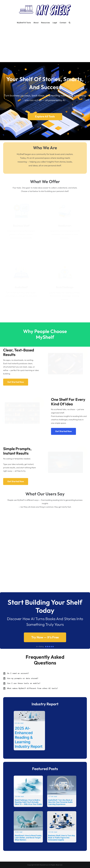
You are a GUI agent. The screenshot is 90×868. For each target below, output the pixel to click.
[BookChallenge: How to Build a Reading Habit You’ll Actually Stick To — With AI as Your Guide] (28, 777)
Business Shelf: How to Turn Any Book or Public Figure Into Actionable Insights (62, 838)
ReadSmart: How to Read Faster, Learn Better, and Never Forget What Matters (28, 838)
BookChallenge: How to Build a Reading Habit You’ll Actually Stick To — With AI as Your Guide (28, 802)
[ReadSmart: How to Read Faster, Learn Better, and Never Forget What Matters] (28, 813)
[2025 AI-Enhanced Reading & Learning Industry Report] (29, 712)
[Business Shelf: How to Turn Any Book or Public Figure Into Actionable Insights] (62, 813)
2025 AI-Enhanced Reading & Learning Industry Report (29, 737)
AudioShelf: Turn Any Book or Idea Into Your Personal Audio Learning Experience (60, 802)
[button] (70, 22)
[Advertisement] (45, 40)
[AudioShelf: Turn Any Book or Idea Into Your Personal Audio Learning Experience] (62, 777)
